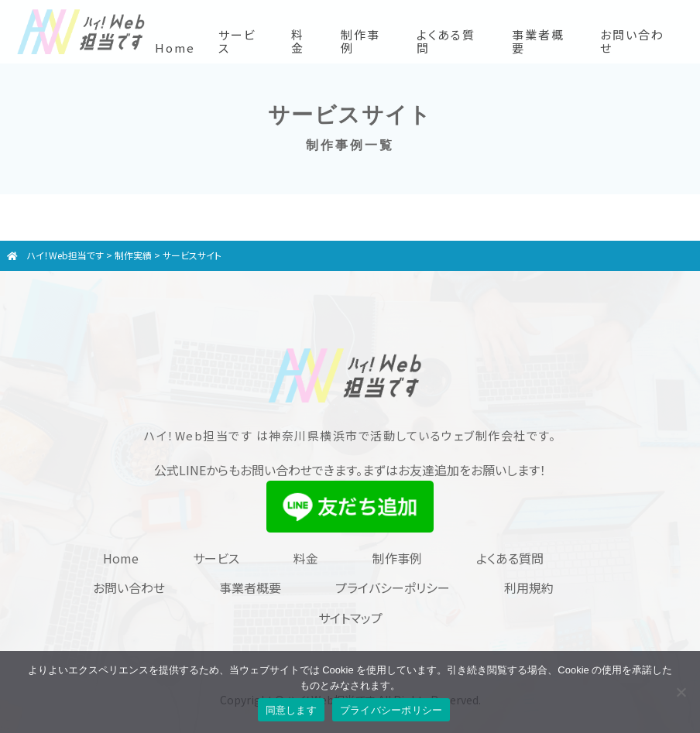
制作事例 (360, 41)
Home (175, 48)
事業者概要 (538, 41)
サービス (237, 41)
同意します (291, 710)
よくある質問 (446, 41)
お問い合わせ (632, 41)
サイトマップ (350, 618)
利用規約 (529, 587)
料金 (298, 41)
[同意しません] (681, 692)
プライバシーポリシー (393, 587)
